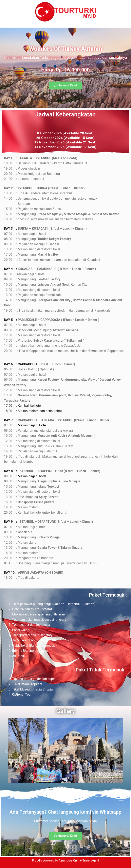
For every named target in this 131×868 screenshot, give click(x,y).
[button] (65, 86)
